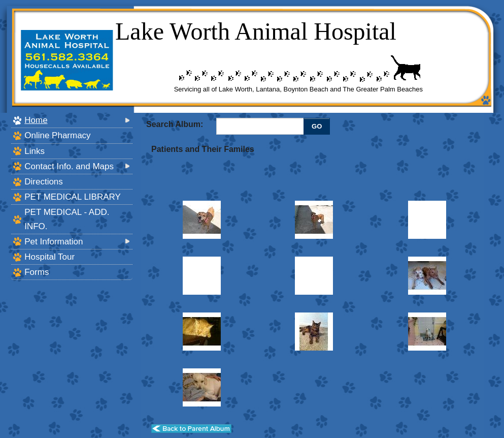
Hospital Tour (49, 257)
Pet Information (54, 242)
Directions (44, 182)
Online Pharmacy (57, 135)
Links (35, 151)
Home (36, 120)
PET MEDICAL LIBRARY (73, 197)
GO (317, 126)
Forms (37, 272)
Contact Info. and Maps (69, 166)
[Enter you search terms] (261, 126)
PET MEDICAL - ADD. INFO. (67, 219)
